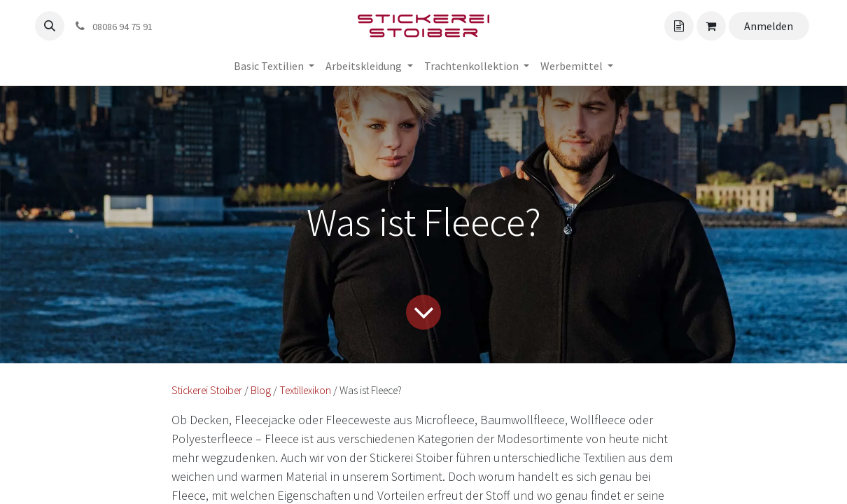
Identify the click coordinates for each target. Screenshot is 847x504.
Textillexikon (305, 390)
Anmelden (769, 26)
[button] (50, 26)
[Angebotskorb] (679, 26)
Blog (261, 390)
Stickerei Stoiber (207, 390)
